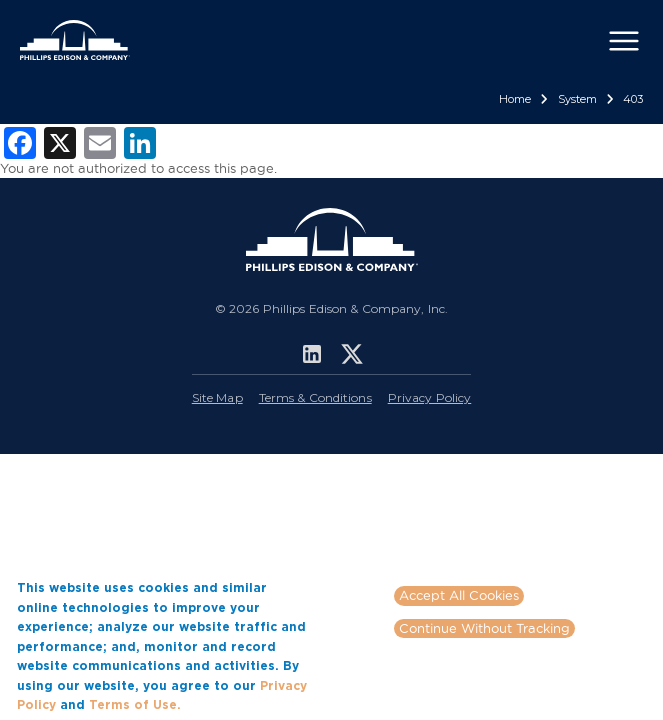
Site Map (217, 397)
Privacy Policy (430, 397)
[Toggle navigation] (624, 41)
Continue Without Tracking (484, 628)
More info (215, 704)
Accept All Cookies (459, 595)
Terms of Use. (135, 704)
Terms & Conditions (315, 397)
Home (515, 99)
